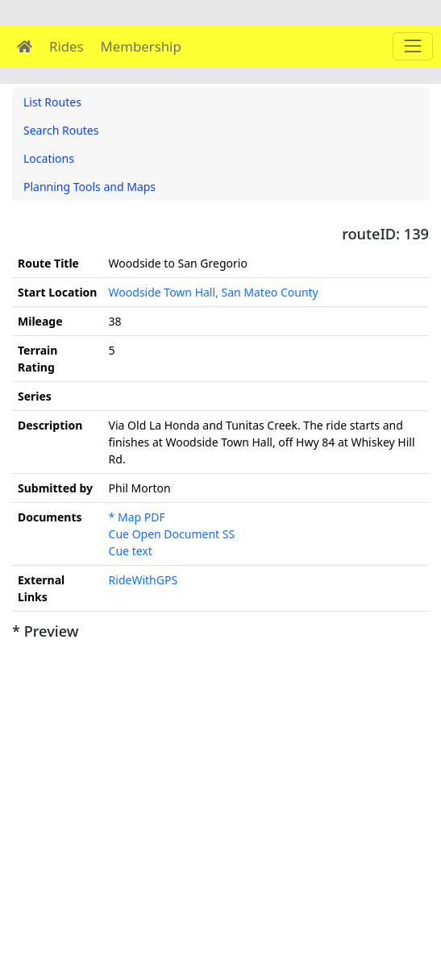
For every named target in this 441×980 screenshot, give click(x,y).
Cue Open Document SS (172, 534)
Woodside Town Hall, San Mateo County (214, 292)
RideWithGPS (144, 580)
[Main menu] (412, 46)
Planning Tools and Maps (89, 187)
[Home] (25, 46)
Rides (67, 46)
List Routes (52, 102)
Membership (141, 46)
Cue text (131, 551)
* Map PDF (137, 517)
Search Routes (61, 130)
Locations (49, 158)
